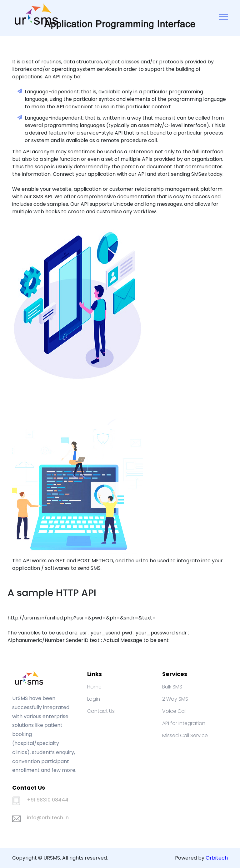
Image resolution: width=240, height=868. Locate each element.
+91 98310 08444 (48, 800)
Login (94, 699)
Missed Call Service (185, 735)
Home (94, 687)
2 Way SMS (175, 699)
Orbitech (217, 858)
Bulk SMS (172, 687)
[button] (223, 15)
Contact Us (101, 711)
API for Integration (184, 723)
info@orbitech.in (48, 818)
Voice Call (174, 711)
